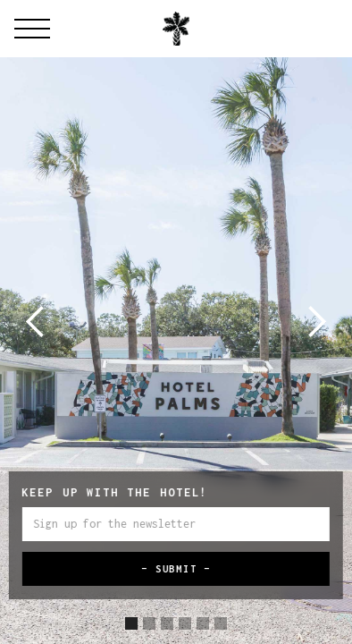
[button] (36, 322)
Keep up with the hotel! (115, 492)
